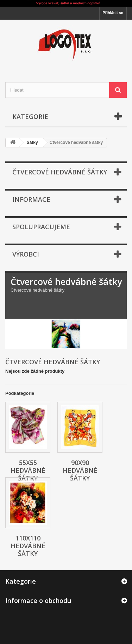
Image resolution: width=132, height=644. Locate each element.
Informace (31, 199)
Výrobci (26, 254)
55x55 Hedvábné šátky (28, 470)
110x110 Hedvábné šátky (28, 546)
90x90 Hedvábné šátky (80, 470)
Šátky (32, 142)
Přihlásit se (113, 13)
